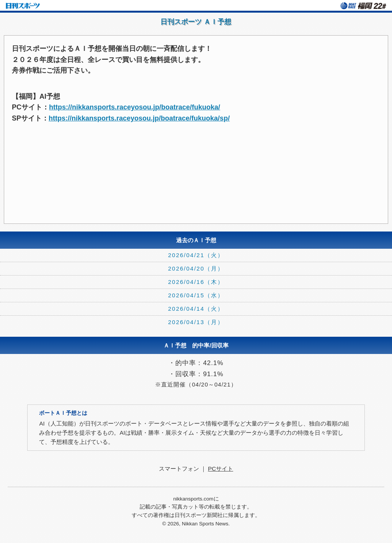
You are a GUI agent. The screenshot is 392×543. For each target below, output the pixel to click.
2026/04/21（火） (196, 255)
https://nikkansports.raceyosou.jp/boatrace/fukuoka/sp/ (139, 118)
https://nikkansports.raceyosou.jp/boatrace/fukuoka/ (135, 107)
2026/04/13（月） (196, 322)
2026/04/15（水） (196, 295)
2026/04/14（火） (196, 309)
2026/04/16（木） (196, 282)
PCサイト (220, 469)
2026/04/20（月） (196, 268)
